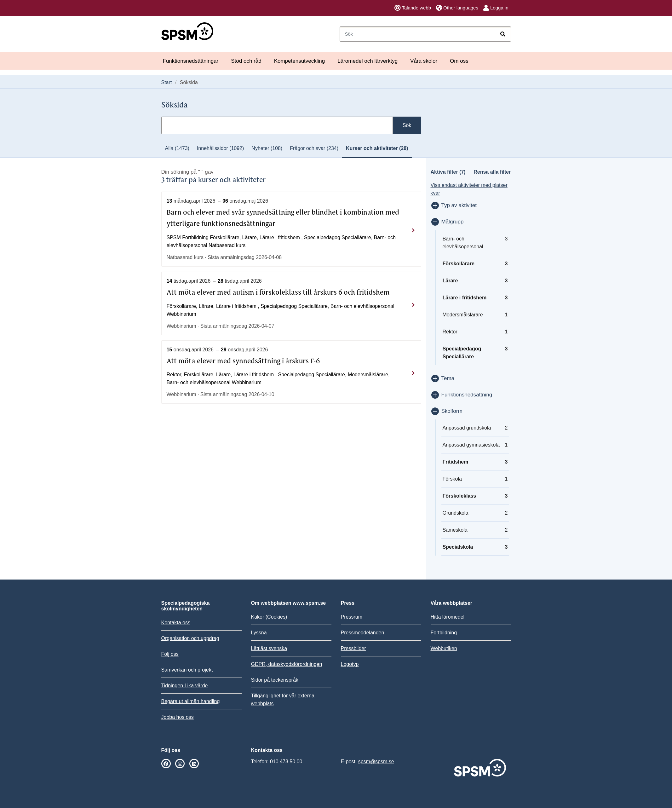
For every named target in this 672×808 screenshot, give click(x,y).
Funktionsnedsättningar (191, 61)
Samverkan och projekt (187, 670)
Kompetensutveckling (300, 61)
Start (167, 82)
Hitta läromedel (448, 617)
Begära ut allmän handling (191, 701)
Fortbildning (444, 633)
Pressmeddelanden (363, 633)
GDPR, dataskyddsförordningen (287, 664)
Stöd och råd (246, 61)
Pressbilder (353, 648)
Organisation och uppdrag (190, 638)
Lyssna (259, 633)
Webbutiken (444, 648)
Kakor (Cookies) (269, 617)
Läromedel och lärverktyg (368, 61)
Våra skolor (424, 61)
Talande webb (413, 8)
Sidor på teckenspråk (275, 680)
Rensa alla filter (492, 172)
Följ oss (170, 654)
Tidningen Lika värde (185, 686)
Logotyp (350, 664)
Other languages (457, 8)
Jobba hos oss (178, 717)
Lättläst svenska (269, 648)
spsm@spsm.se (376, 762)
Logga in (496, 8)
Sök (407, 125)
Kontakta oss (176, 623)
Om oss (459, 61)
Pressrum (352, 617)
